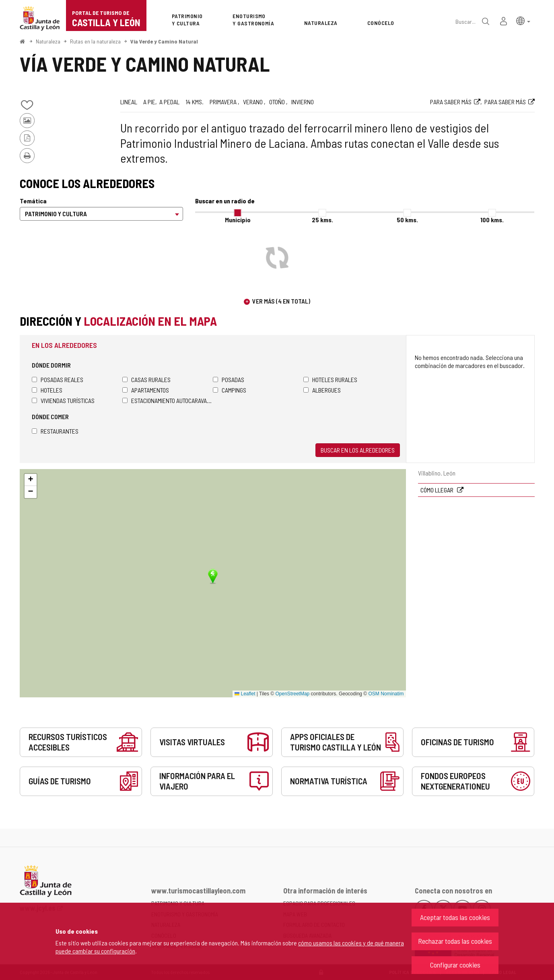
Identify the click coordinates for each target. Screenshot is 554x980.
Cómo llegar (438, 490)
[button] (523, 20)
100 (492, 220)
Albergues (322, 390)
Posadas (229, 379)
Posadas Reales (58, 379)
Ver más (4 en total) (281, 301)
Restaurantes (55, 431)
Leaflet (245, 694)
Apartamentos (146, 390)
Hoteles (47, 390)
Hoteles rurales (330, 379)
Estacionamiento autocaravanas (168, 400)
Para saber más (451, 102)
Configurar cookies (455, 965)
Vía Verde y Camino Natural (164, 41)
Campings (230, 390)
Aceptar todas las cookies (455, 917)
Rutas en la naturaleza (95, 41)
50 (407, 220)
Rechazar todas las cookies (455, 941)
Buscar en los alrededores (358, 450)
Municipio (238, 220)
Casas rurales (146, 379)
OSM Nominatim (386, 694)
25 (322, 220)
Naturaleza (48, 41)
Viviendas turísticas (63, 400)
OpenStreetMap (293, 694)
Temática (33, 201)
